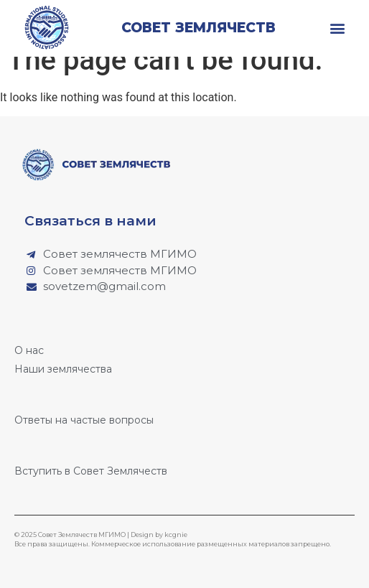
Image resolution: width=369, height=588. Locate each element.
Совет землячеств (198, 28)
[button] (338, 28)
